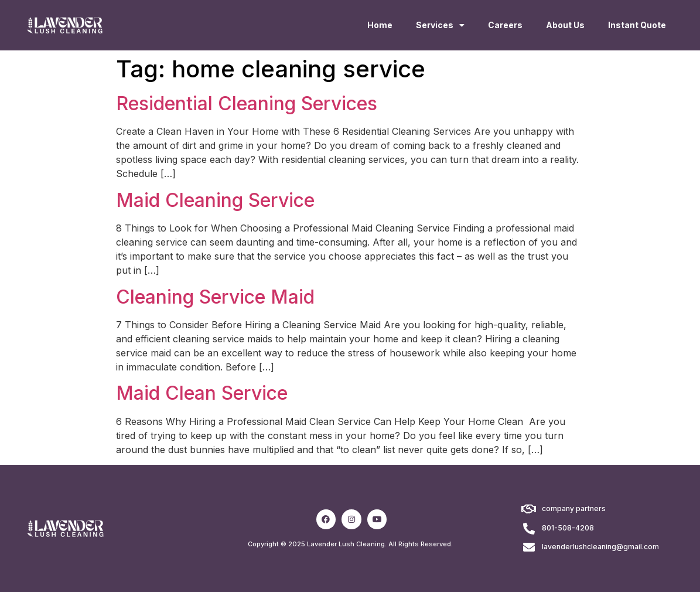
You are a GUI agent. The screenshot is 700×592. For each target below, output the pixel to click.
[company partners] (529, 509)
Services (440, 25)
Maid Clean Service (202, 393)
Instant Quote (637, 25)
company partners (574, 508)
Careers (505, 25)
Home (380, 25)
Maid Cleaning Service (215, 200)
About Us (565, 25)
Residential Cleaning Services (247, 103)
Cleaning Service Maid (215, 297)
